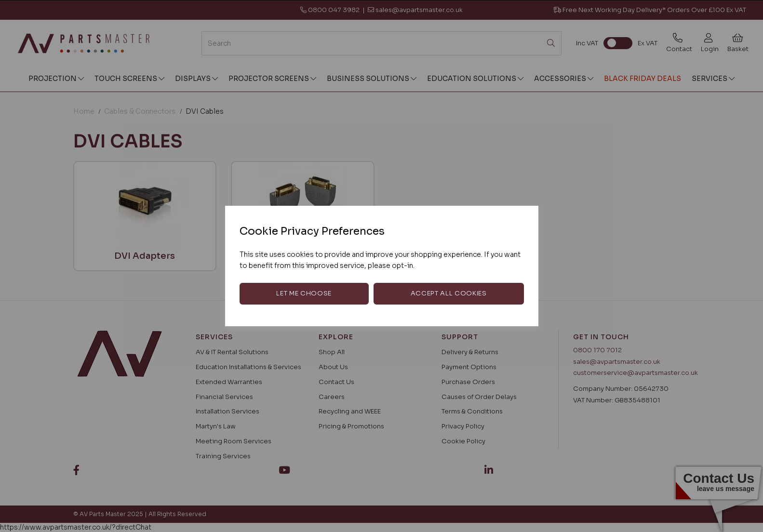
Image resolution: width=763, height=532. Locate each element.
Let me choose (304, 293)
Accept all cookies (449, 293)
